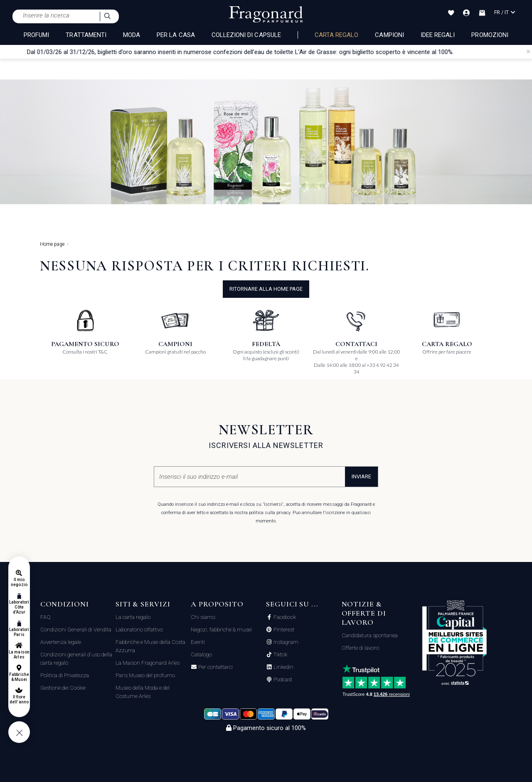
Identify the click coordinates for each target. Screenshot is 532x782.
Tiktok (280, 655)
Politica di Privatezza (65, 675)
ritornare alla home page (266, 289)
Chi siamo (203, 617)
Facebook (284, 617)
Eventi (198, 642)
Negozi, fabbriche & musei (221, 630)
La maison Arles (19, 655)
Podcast (282, 680)
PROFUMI (36, 35)
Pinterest (283, 630)
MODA (132, 35)
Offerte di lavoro (360, 648)
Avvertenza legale (61, 642)
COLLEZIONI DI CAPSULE (246, 35)
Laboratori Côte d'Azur (19, 607)
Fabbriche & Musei (19, 677)
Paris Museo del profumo (145, 675)
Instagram (285, 642)
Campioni (389, 35)
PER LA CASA (176, 35)
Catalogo (201, 655)
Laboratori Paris (19, 632)
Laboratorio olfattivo (139, 630)
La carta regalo (133, 617)
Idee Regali (438, 35)
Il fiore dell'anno (19, 699)
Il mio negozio (19, 582)
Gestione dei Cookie (63, 688)
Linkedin (283, 667)
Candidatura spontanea (370, 635)
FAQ (46, 617)
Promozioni (490, 35)
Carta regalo (337, 35)
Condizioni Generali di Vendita (76, 630)
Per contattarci (215, 667)
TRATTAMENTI (86, 35)
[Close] (528, 52)
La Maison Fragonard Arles (148, 663)
